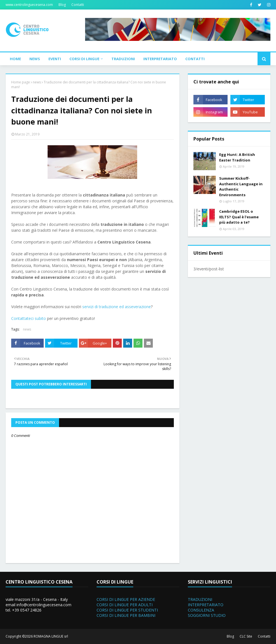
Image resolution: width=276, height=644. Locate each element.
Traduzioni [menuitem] (123, 59)
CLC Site (246, 636)
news (37, 82)
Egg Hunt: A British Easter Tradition (237, 157)
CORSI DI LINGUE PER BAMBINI (126, 615)
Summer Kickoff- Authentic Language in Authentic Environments (241, 187)
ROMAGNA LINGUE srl (51, 636)
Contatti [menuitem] (195, 59)
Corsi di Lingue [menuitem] (84, 59)
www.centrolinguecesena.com (29, 5)
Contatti (78, 5)
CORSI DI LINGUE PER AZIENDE (126, 599)
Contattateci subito (29, 318)
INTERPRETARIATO (206, 605)
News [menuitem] (35, 59)
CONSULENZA (201, 610)
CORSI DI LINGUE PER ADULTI (125, 605)
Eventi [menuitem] (55, 59)
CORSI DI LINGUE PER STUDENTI (127, 610)
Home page (21, 82)
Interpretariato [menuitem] (160, 59)
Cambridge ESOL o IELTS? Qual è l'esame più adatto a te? (239, 217)
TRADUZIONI (200, 599)
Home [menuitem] (15, 59)
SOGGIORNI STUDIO (207, 615)
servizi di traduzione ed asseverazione (117, 307)
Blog (62, 5)
